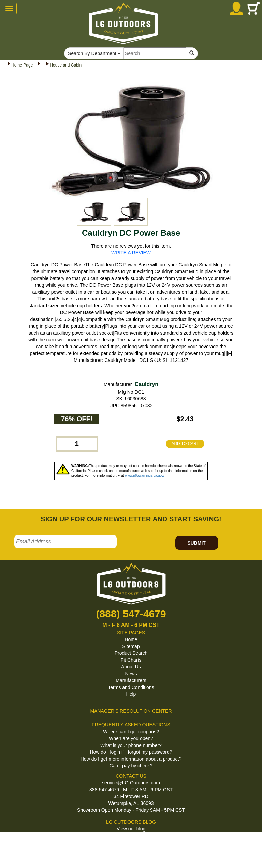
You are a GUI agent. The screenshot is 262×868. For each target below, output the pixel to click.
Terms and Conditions (131, 687)
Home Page (22, 65)
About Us (131, 667)
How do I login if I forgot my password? (131, 752)
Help (131, 694)
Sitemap (131, 646)
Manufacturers (131, 680)
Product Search (131, 653)
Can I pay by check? (131, 766)
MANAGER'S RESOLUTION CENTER (131, 711)
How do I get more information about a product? (131, 759)
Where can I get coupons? (131, 732)
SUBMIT (196, 543)
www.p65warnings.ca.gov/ (145, 476)
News (131, 674)
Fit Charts (131, 660)
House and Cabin (66, 65)
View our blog (131, 829)
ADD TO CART (185, 444)
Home (131, 639)
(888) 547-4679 (131, 614)
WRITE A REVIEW (131, 253)
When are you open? (131, 738)
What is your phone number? (131, 745)
